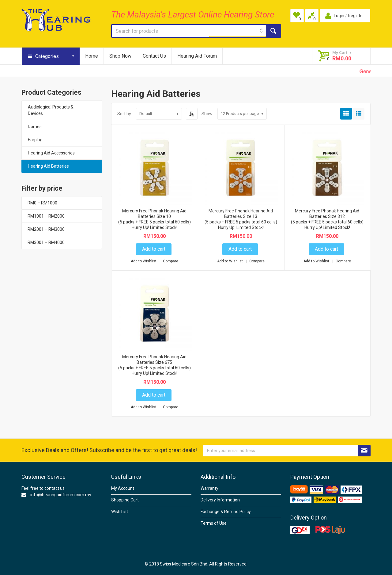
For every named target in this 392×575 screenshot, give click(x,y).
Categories (47, 56)
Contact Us (154, 56)
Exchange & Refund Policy (226, 512)
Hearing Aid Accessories (51, 153)
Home (92, 56)
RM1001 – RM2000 (46, 216)
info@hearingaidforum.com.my (61, 495)
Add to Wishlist (144, 261)
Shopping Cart (125, 500)
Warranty (209, 488)
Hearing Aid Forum (197, 56)
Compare (171, 261)
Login (339, 16)
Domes (35, 127)
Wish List (120, 512)
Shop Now (120, 56)
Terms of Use (214, 523)
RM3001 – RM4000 (46, 242)
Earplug (35, 140)
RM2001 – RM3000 (46, 229)
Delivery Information (220, 500)
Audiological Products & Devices (51, 110)
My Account (123, 488)
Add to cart (154, 249)
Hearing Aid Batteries (48, 166)
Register (356, 16)
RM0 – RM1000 (42, 203)
